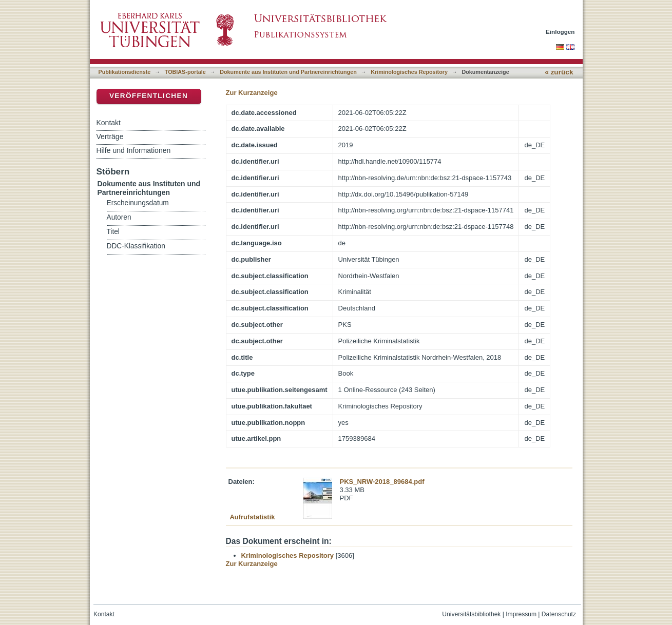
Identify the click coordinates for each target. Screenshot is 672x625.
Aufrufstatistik (252, 517)
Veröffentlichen (149, 96)
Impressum (521, 614)
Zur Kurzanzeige (252, 93)
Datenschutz (559, 614)
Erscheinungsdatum (138, 203)
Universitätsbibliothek (471, 614)
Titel (113, 232)
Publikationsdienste (125, 72)
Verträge (110, 136)
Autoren (119, 217)
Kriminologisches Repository (409, 72)
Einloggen (560, 32)
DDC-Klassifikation (136, 246)
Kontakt (109, 123)
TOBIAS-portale (185, 72)
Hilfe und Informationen (134, 150)
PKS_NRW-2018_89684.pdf (382, 482)
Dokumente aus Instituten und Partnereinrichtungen (288, 72)
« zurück (559, 72)
